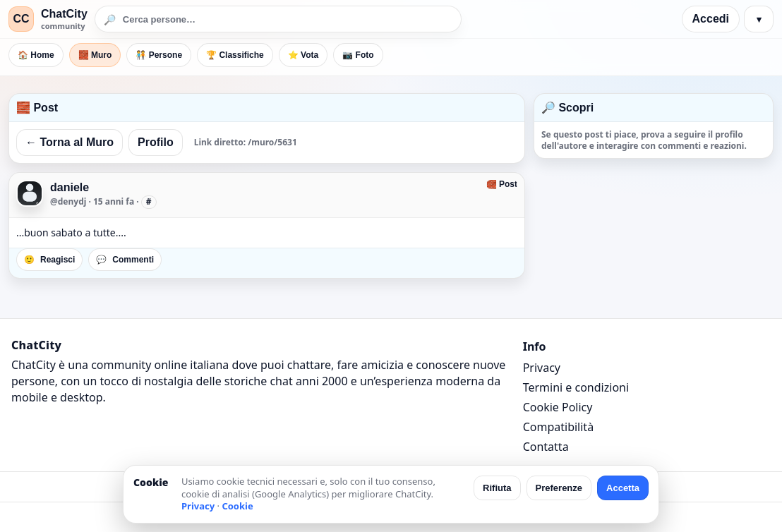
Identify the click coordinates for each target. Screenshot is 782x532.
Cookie (237, 506)
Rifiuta (497, 488)
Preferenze (559, 488)
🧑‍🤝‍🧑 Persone (159, 55)
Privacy (542, 368)
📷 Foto (358, 55)
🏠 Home (36, 55)
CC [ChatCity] (21, 19)
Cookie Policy (558, 407)
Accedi (711, 19)
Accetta (623, 488)
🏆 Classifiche (235, 55)
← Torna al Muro (70, 142)
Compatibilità (558, 427)
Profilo (156, 142)
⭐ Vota (303, 55)
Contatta (546, 447)
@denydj (68, 201)
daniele (70, 187)
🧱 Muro (95, 55)
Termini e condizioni (576, 387)
